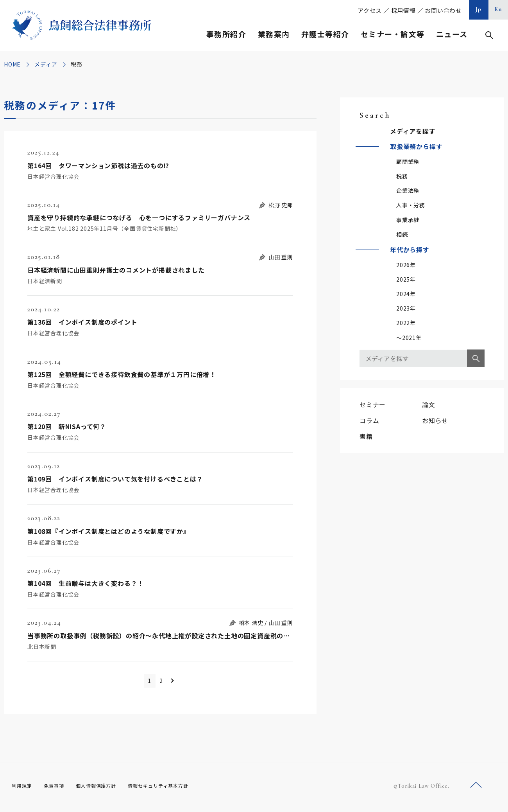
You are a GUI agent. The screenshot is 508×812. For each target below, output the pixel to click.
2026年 (406, 265)
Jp (479, 9)
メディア (46, 64)
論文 (429, 404)
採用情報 (403, 10)
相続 (402, 234)
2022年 (406, 323)
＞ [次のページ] (180, 682)
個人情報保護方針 (106, 788)
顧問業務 (408, 162)
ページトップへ (476, 788)
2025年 (406, 279)
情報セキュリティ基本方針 (177, 788)
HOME (12, 64)
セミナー (373, 404)
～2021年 (409, 338)
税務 (402, 176)
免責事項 (59, 788)
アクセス (370, 10)
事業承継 (408, 220)
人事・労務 (411, 205)
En (498, 9)
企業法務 (408, 190)
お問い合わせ (443, 10)
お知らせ (435, 420)
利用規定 (23, 788)
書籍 (366, 436)
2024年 (406, 294)
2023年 (406, 308)
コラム (369, 420)
